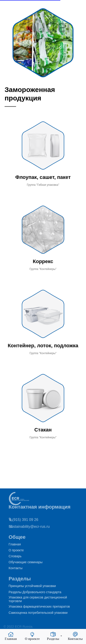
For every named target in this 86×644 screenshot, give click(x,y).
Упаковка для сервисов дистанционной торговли (38, 599)
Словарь (15, 556)
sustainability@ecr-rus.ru (23, 527)
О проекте (16, 550)
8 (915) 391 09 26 (17, 520)
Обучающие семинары (26, 562)
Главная (15, 544)
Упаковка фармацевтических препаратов (39, 606)
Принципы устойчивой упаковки (32, 586)
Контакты (16, 568)
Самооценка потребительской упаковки (38, 613)
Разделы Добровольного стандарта (35, 592)
